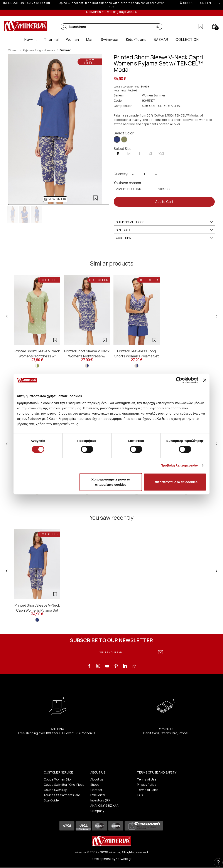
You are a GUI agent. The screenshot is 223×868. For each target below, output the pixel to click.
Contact (96, 790)
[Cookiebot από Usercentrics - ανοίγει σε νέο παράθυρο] (179, 380)
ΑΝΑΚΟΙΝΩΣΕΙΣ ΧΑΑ (104, 805)
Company (97, 811)
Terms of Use (147, 779)
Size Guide (51, 800)
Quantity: (121, 174)
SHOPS (188, 3)
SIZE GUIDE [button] (165, 230)
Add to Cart (164, 202)
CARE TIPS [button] (165, 238)
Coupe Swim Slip (56, 790)
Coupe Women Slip (57, 779)
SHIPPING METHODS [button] (165, 222)
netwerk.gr (124, 859)
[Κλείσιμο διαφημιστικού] (205, 380)
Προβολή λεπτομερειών (179, 465)
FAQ (140, 795)
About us (97, 779)
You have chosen (127, 183)
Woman (13, 50)
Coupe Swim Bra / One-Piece (64, 785)
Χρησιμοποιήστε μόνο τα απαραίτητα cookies (111, 482)
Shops (95, 785)
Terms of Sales (148, 790)
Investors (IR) (100, 800)
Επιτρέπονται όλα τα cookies (175, 482)
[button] (65, 27)
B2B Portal (98, 795)
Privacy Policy (146, 785)
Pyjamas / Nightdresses (39, 50)
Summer (65, 50)
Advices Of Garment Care (62, 795)
